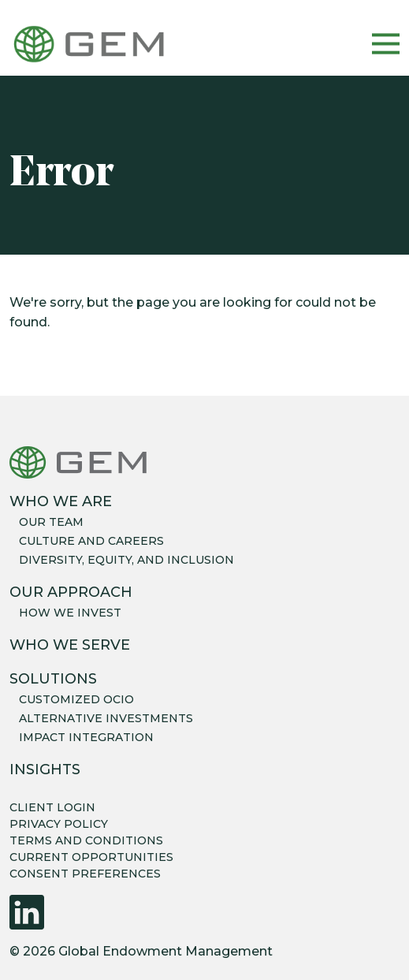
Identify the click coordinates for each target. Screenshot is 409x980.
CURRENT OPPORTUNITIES (91, 857)
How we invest (70, 613)
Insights (45, 769)
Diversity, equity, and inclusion (126, 560)
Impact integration (86, 737)
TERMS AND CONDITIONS (86, 840)
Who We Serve (70, 645)
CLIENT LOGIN (52, 807)
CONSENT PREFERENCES (85, 874)
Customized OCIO (76, 699)
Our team (51, 522)
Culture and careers (91, 541)
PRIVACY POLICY (59, 824)
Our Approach (71, 592)
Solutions (53, 679)
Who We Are (61, 501)
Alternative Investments (106, 718)
